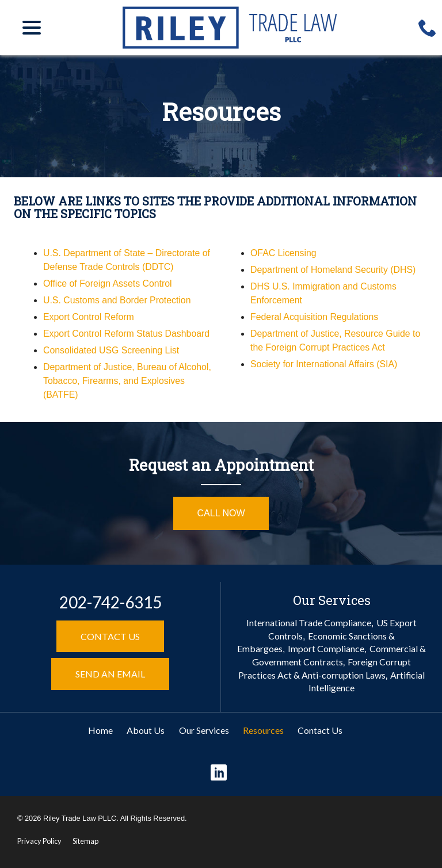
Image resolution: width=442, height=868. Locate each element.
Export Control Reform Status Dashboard (127, 334)
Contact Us (110, 636)
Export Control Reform (89, 317)
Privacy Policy (39, 841)
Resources (221, 112)
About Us (146, 730)
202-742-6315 (110, 602)
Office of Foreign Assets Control (108, 283)
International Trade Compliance (309, 623)
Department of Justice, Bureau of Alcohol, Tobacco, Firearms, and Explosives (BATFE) (128, 381)
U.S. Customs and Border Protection (118, 300)
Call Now (221, 513)
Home (100, 730)
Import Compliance (326, 648)
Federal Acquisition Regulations (315, 317)
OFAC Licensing (284, 253)
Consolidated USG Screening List (112, 350)
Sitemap (85, 841)
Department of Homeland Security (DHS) (334, 270)
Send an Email (110, 674)
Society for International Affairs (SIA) (325, 364)
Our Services (204, 730)
